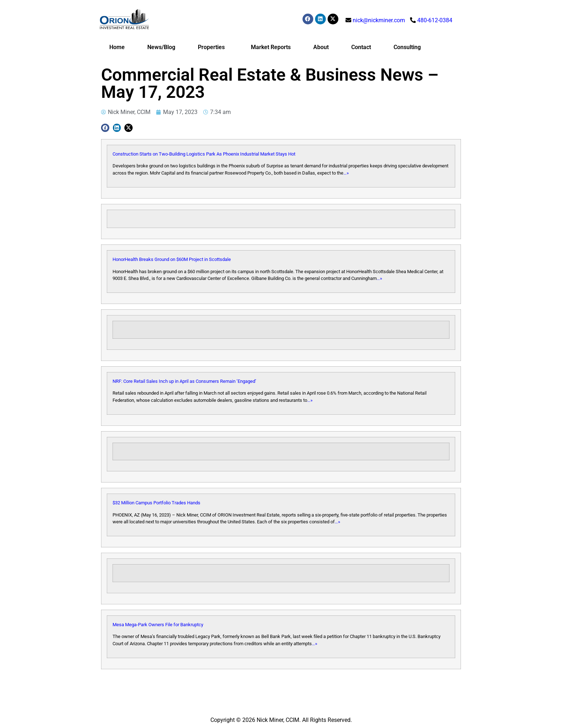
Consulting (407, 47)
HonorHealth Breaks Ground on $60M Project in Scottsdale (172, 259)
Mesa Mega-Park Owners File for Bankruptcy (158, 625)
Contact (361, 47)
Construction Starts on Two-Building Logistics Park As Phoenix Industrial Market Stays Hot (204, 154)
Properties (213, 47)
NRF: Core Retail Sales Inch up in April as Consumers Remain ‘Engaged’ (184, 381)
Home (117, 47)
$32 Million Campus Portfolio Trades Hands (156, 503)
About (321, 47)
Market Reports (271, 47)
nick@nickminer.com (379, 20)
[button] (105, 128)
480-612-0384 (435, 20)
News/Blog (161, 47)
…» (346, 173)
